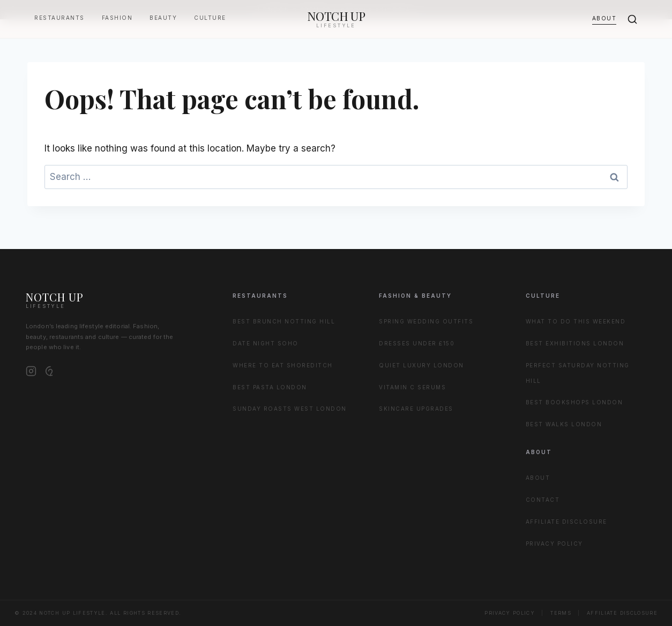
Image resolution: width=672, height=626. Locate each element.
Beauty (163, 18)
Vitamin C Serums (412, 387)
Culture (210, 18)
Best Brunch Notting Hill (284, 321)
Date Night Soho (266, 343)
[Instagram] (31, 371)
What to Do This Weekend (576, 321)
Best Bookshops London (574, 402)
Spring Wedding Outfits (426, 321)
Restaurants (59, 18)
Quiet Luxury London (421, 365)
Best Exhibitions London (575, 343)
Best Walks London (564, 424)
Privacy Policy (554, 544)
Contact (543, 500)
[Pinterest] (50, 371)
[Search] (632, 19)
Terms (561, 613)
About (604, 18)
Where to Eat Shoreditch (283, 365)
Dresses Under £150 (417, 343)
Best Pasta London (270, 387)
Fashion (117, 18)
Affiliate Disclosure (566, 522)
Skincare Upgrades (416, 409)
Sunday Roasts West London (290, 409)
